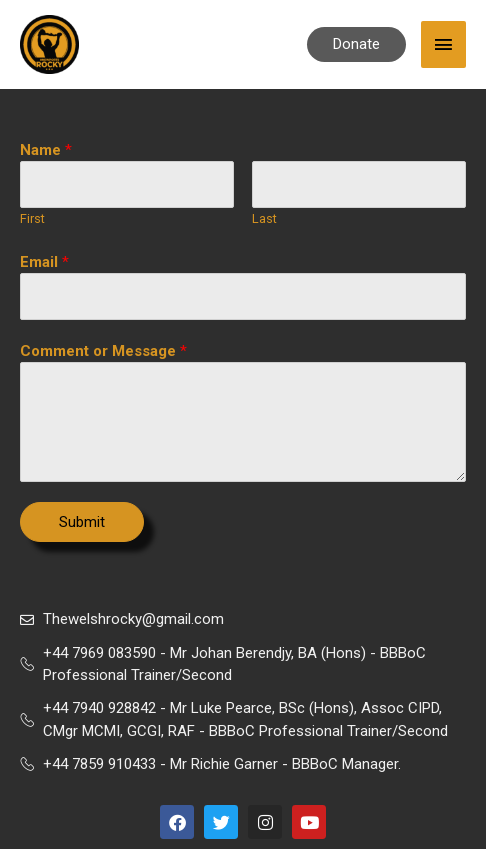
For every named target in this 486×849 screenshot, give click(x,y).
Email (44, 262)
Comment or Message (103, 351)
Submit (82, 522)
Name (46, 150)
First (32, 218)
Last (264, 218)
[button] (356, 44)
